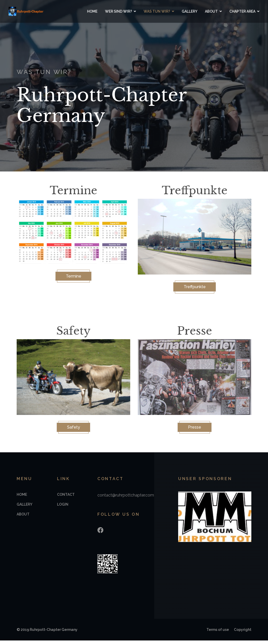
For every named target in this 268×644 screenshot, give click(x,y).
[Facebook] (100, 534)
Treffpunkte (195, 288)
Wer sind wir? (114, 11)
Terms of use (218, 633)
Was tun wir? (153, 11)
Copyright (243, 633)
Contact (66, 498)
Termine (73, 277)
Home (88, 11)
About (207, 11)
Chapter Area (238, 11)
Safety (74, 430)
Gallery (185, 11)
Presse (195, 430)
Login (63, 508)
